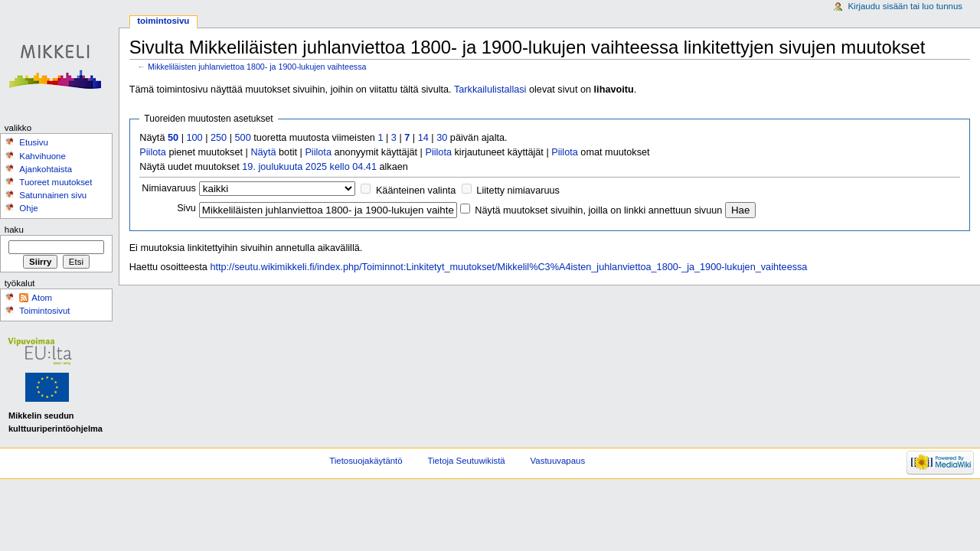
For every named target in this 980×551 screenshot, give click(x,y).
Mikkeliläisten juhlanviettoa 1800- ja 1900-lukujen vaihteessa (257, 67)
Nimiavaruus (169, 188)
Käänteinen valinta (416, 191)
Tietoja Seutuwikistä (467, 461)
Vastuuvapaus (558, 461)
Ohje (28, 208)
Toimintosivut (44, 311)
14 (423, 138)
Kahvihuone (42, 156)
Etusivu (34, 142)
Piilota (153, 152)
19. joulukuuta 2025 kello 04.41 (309, 167)
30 (442, 138)
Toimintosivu (163, 21)
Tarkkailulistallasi (490, 90)
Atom (42, 298)
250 (219, 138)
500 (243, 138)
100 (194, 138)
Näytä (263, 152)
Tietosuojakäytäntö (366, 461)
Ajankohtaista (46, 169)
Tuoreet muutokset (56, 182)
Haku (14, 230)
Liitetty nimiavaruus (518, 191)
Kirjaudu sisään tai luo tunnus (905, 6)
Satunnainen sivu (53, 195)
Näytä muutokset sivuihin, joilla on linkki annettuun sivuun (598, 210)
